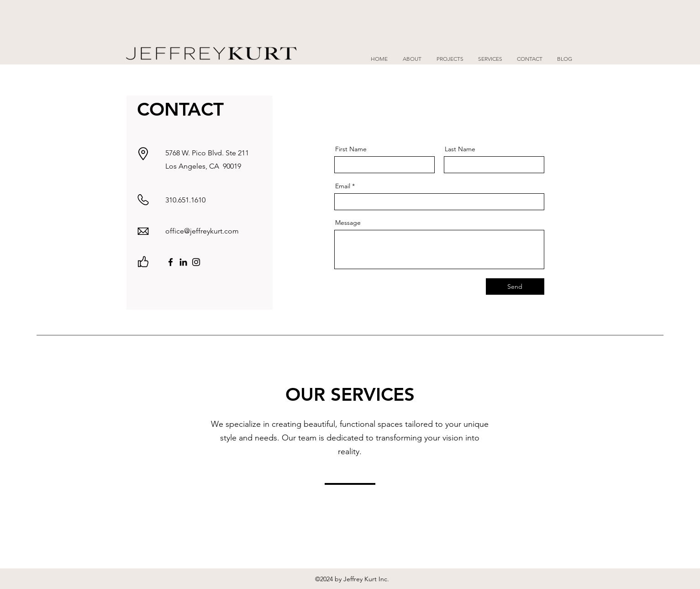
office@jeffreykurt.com (202, 231)
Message (348, 223)
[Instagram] (196, 262)
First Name (351, 149)
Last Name (460, 149)
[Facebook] (171, 262)
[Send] (515, 287)
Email (343, 186)
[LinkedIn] (183, 262)
